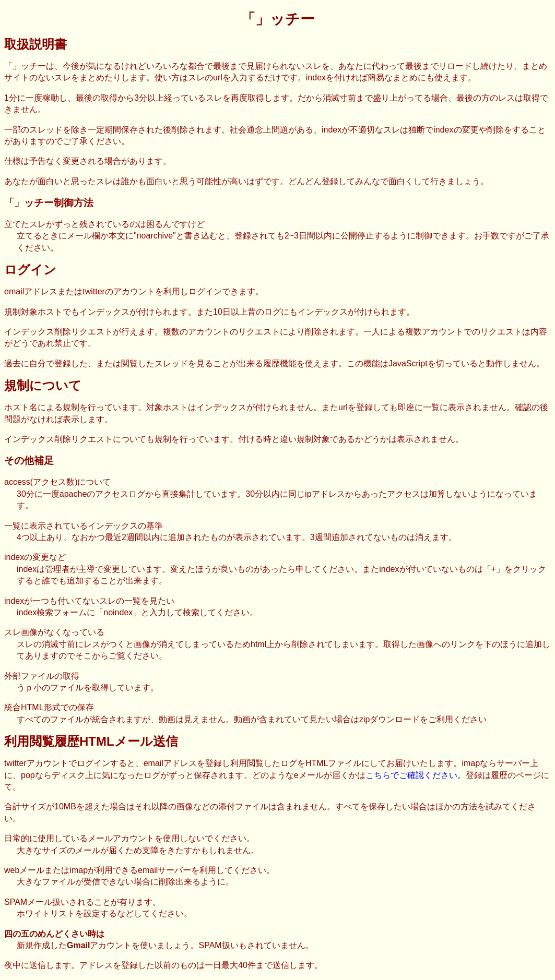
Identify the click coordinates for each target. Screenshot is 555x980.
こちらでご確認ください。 (416, 775)
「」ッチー (278, 19)
